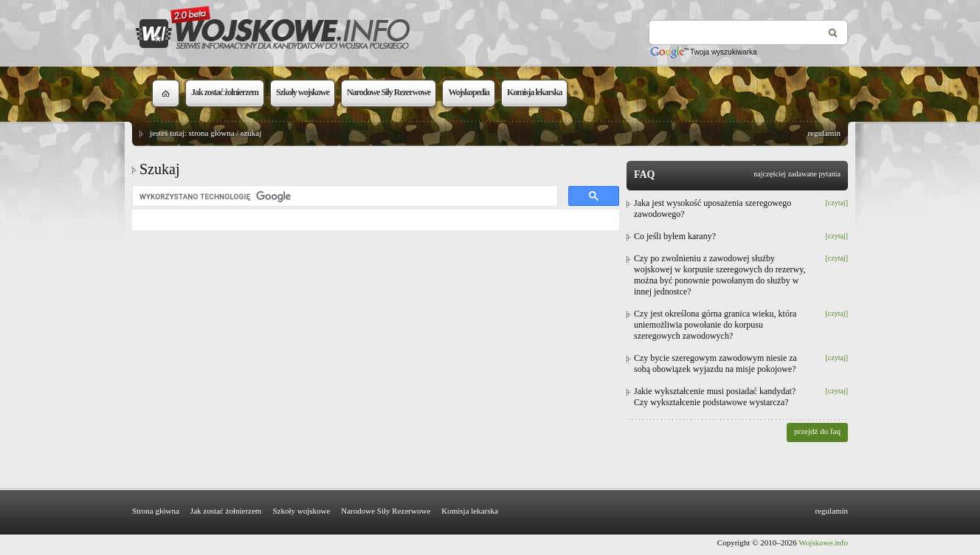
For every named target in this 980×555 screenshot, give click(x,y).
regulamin (824, 133)
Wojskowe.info (823, 542)
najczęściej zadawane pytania (797, 174)
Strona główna (156, 511)
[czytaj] (836, 203)
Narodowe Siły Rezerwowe (386, 511)
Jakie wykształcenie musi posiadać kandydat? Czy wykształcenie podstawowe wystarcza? (715, 397)
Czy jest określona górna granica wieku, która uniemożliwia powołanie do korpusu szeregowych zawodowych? (715, 325)
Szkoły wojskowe (301, 511)
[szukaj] (344, 196)
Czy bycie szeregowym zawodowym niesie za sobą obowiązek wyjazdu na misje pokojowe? (715, 363)
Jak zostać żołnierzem (226, 511)
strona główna (212, 133)
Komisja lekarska (470, 511)
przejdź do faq (817, 431)
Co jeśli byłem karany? (675, 236)
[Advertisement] (376, 356)
